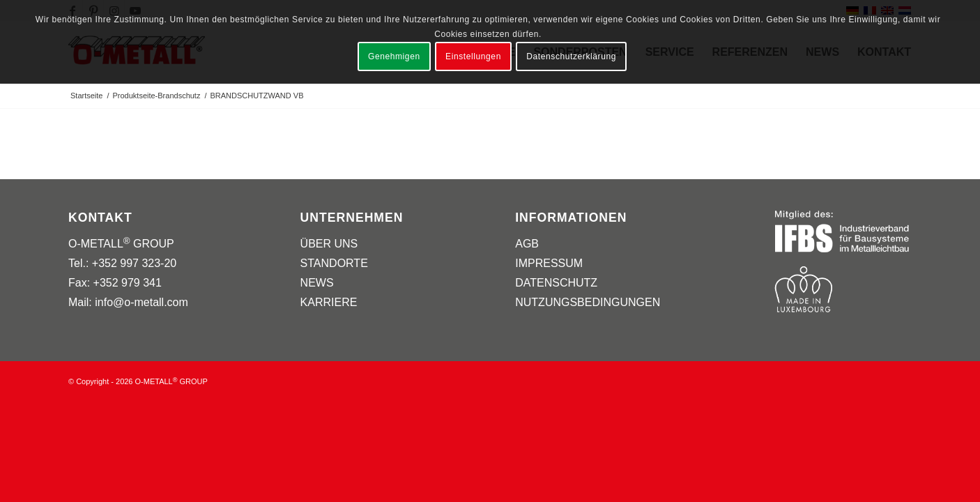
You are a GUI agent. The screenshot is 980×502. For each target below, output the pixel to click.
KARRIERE (329, 302)
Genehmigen (394, 56)
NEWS (317, 283)
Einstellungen (473, 56)
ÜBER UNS (329, 244)
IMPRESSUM (549, 263)
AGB (527, 244)
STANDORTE (334, 263)
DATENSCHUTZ (556, 283)
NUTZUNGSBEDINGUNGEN (588, 302)
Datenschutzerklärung (571, 56)
